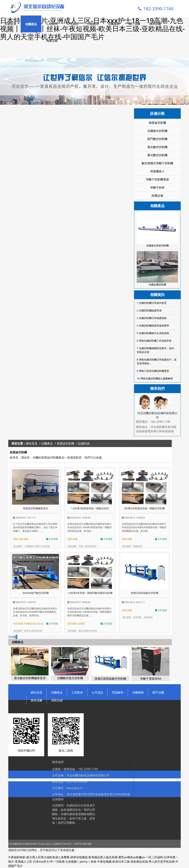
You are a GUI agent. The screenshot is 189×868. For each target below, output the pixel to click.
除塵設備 (157, 196)
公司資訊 (72, 24)
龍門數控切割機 (157, 139)
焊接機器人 (157, 171)
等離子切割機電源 (157, 179)
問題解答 (93, 24)
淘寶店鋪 (52, 41)
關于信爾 (134, 24)
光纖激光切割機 (157, 131)
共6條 (12, 637)
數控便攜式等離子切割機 (157, 163)
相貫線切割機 (157, 123)
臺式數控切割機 (157, 155)
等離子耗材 (157, 187)
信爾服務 (114, 24)
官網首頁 (10, 24)
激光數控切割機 (157, 147)
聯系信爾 (155, 24)
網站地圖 (87, 844)
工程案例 (52, 24)
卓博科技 (78, 844)
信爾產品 (31, 24)
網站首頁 (32, 443)
